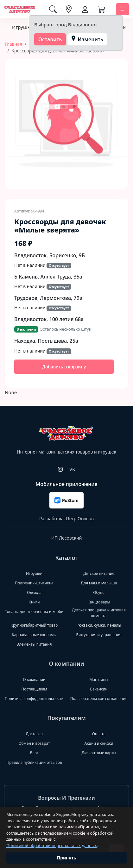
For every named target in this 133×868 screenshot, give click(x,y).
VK (72, 469)
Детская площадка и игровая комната (99, 613)
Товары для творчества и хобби (34, 612)
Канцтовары (99, 602)
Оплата (99, 734)
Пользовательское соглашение (99, 699)
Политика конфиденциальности (34, 699)
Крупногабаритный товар (34, 625)
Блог (34, 753)
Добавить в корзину (64, 367)
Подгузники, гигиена (34, 583)
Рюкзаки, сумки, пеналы (99, 625)
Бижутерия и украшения (99, 635)
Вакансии (99, 689)
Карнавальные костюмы (34, 635)
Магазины (99, 680)
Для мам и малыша (99, 583)
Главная (13, 44)
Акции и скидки (99, 743)
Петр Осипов (80, 518)
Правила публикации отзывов (34, 762)
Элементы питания (34, 644)
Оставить (50, 39)
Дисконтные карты (99, 753)
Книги (34, 602)
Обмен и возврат (34, 743)
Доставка (34, 734)
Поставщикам (34, 689)
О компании (34, 680)
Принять (67, 858)
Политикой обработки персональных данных (52, 845)
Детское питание (99, 573)
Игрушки (22, 27)
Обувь (99, 592)
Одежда (34, 592)
